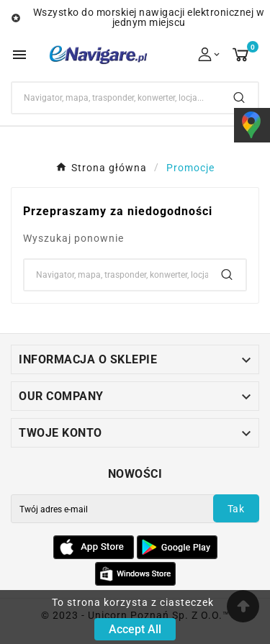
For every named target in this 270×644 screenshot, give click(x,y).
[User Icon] (210, 54)
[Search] (116, 98)
